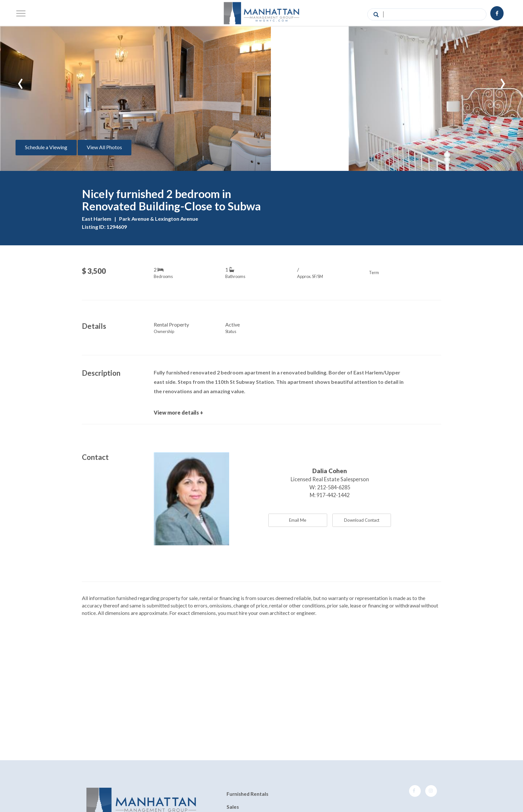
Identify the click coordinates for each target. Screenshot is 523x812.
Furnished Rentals (247, 794)
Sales (233, 807)
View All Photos (104, 147)
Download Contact (362, 520)
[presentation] (20, 81)
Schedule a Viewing (46, 147)
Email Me (298, 520)
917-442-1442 (333, 495)
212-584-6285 (334, 487)
